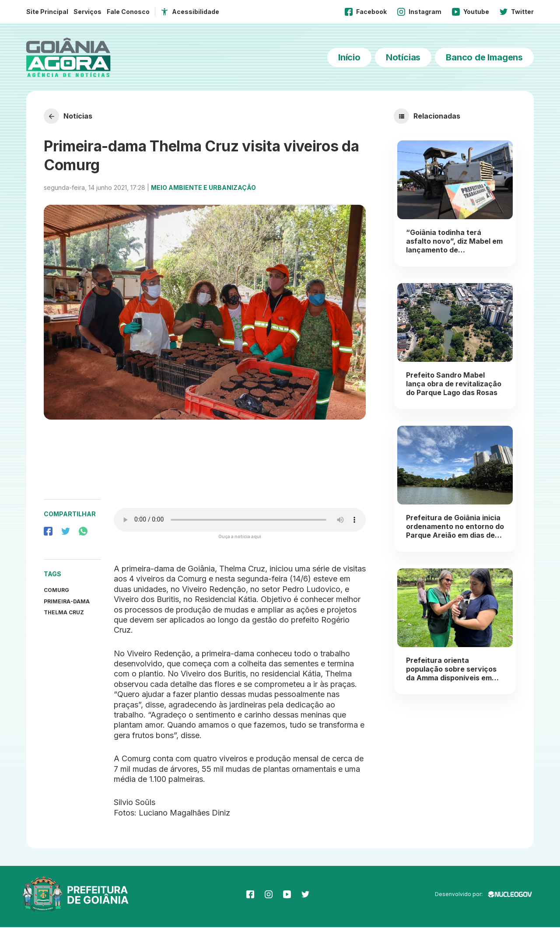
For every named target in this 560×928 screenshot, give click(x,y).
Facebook (366, 12)
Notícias (403, 57)
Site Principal (47, 12)
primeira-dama (67, 602)
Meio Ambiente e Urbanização (203, 188)
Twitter (517, 12)
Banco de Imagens (484, 57)
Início (349, 57)
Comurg (56, 590)
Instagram (419, 12)
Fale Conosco (128, 12)
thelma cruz (64, 613)
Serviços (87, 12)
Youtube (471, 12)
